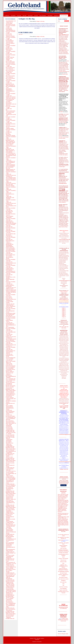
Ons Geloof (30, 16)
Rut (63, 585)
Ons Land (19, 16)
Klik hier (60, 513)
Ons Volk (24, 16)
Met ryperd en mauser (63, 577)
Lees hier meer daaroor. (63, 155)
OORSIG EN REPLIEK (64, 303)
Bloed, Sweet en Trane (63, 227)
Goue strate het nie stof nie (63, 579)
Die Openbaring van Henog (63, 571)
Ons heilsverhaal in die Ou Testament (63, 555)
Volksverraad (61, 540)
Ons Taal (36, 16)
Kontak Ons (56, 16)
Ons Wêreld (50, 16)
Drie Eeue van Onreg (63, 587)
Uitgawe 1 (64, 308)
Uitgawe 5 (64, 313)
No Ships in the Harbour (63, 553)
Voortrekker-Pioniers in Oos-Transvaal (63, 592)
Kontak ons (34, 642)
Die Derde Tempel (63, 573)
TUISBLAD (7, 16)
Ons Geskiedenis (43, 16)
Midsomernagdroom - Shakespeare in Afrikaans (63, 569)
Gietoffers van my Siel (64, 469)
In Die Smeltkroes (62, 202)
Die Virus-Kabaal (64, 16)
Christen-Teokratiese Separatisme (63, 546)
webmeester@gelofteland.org (64, 239)
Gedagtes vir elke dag (40, 21)
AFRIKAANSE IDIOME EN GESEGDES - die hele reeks (63, 620)
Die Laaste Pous (63, 582)
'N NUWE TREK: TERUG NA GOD (64, 407)
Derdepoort (63, 580)
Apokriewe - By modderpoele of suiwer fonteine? (63, 566)
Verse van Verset (63, 548)
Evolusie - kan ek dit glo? (63, 558)
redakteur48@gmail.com (64, 299)
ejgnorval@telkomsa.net (64, 35)
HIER (67, 90)
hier (68, 54)
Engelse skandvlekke (63, 590)
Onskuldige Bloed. (63, 183)
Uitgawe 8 (64, 317)
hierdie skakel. (65, 51)
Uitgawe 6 (64, 314)
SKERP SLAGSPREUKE (64, 608)
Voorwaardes (39, 642)
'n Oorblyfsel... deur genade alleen (63, 543)
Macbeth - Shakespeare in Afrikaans (63, 575)
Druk (19, 34)
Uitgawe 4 (64, 312)
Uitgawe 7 (64, 315)
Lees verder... (63, 485)
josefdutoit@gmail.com (64, 403)
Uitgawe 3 (64, 310)
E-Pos (22, 34)
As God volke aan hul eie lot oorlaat (63, 535)
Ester (63, 563)
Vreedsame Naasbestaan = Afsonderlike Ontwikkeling (63, 550)
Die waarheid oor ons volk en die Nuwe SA (63, 538)
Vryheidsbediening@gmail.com (65, 281)
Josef (63, 584)
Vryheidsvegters (62, 167)
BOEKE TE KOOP (64, 477)
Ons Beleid (13, 16)
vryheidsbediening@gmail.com (65, 434)
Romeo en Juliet (63, 562)
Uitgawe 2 (64, 309)
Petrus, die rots (63, 560)
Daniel (63, 557)
